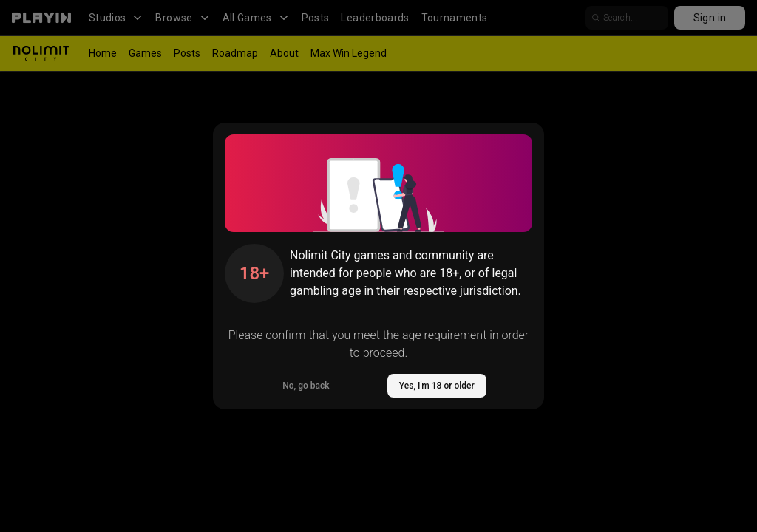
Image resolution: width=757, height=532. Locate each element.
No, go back (306, 386)
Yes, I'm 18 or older (437, 386)
